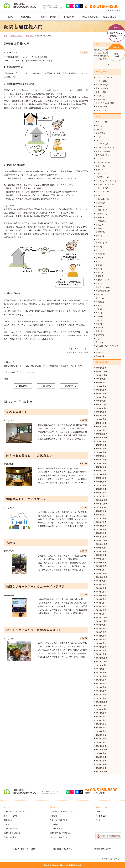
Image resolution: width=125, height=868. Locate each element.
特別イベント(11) (102, 110)
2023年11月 (100, 434)
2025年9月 (100, 383)
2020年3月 (100, 570)
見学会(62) (100, 96)
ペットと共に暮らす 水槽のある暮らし (34, 630)
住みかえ (99, 203)
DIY (97, 137)
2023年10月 (100, 438)
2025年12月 (100, 371)
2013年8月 (100, 753)
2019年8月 (100, 588)
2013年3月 (100, 761)
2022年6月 (100, 482)
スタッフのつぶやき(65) (105, 103)
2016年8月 (100, 717)
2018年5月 (100, 640)
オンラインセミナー (104, 148)
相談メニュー (27, 17)
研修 (98, 331)
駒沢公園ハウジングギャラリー (108, 346)
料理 (98, 283)
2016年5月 (100, 728)
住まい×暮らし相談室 (12, 833)
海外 (98, 313)
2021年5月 (100, 526)
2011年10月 (100, 772)
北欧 (98, 236)
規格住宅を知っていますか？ (26, 499)
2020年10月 (100, 548)
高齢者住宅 (100, 356)
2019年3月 (100, 606)
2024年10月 (100, 408)
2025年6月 (100, 390)
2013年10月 (100, 750)
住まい (98, 195)
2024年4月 (100, 423)
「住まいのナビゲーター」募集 (23, 849)
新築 (98, 294)
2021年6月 (100, 522)
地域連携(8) (100, 99)
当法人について (110, 17)
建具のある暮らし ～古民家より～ (31, 455)
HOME (10, 17)
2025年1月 (100, 397)
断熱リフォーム (102, 287)
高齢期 (98, 353)
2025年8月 (100, 386)
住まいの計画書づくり (58, 820)
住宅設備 (99, 221)
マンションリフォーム (104, 184)
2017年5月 (100, 684)
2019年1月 (100, 614)
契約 (98, 247)
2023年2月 (100, 463)
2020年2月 (100, 573)
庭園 (98, 265)
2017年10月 (100, 665)
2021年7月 (100, 518)
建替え (98, 272)
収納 (98, 239)
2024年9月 (100, 412)
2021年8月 (100, 515)
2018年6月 (100, 636)
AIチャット (100, 122)
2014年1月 (100, 746)
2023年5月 (100, 456)
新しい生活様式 (102, 291)
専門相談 (99, 254)
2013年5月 (100, 757)
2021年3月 (100, 533)
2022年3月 (100, 489)
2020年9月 (100, 551)
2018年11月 (100, 621)
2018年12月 (100, 617)
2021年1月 (100, 537)
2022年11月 (100, 471)
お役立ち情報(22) (102, 85)
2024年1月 (100, 430)
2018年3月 (100, 647)
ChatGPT (99, 133)
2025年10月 (100, 379)
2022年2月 (100, 493)
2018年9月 (100, 628)
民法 (98, 305)
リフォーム (100, 188)
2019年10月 (100, 581)
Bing (98, 129)
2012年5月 (100, 768)
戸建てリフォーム (103, 280)
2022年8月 (100, 474)
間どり (98, 342)
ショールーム (101, 162)
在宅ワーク (100, 243)
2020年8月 (100, 555)
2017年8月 (100, 672)
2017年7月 (100, 676)
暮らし (98, 298)
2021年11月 (100, 504)
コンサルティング (57, 829)
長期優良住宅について (102, 849)
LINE (98, 140)
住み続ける (100, 210)
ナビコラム (30, 36)
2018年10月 (100, 625)
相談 (98, 324)
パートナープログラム (58, 837)
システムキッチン (103, 155)
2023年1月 (100, 467)
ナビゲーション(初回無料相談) (62, 811)
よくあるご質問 (112, 10)
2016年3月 (100, 735)
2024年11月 (100, 405)
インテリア (100, 144)
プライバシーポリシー (113, 859)
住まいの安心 (101, 199)
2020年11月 (100, 544)
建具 (98, 269)
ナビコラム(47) (102, 107)
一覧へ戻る (46, 386)
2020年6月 (100, 562)
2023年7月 (100, 449)
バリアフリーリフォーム (105, 181)
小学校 (98, 258)
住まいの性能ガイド (12, 837)
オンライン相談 (102, 151)
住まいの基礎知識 (90, 17)
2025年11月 (100, 375)
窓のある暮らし (17, 412)
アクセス (99, 820)
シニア (98, 159)
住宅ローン (100, 214)
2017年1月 (100, 698)
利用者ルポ (69, 17)
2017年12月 (100, 658)
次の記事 (69, 386)
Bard (98, 126)
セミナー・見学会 (48, 17)
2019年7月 (100, 592)
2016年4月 (100, 731)
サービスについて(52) (104, 77)
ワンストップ (101, 192)
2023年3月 (100, 460)
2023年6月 (100, 452)
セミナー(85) (101, 92)
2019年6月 (100, 595)
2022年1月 (100, 496)
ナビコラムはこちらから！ (25, 372)
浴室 (98, 309)
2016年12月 (100, 702)
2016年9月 (100, 713)
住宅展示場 (100, 217)
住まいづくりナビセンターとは (16, 811)
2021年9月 (100, 511)
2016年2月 (100, 739)
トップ (6, 807)
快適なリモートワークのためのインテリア (35, 586)
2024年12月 (100, 401)
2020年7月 (100, 559)
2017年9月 (100, 669)
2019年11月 (100, 577)
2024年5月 (100, 419)
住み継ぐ (99, 206)
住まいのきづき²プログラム (60, 833)
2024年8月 (100, 416)
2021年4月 (100, 529)
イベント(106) (101, 81)
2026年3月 (100, 368)
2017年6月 (100, 680)
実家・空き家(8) (102, 88)
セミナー (99, 166)
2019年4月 (100, 603)
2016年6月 (100, 724)
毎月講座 (99, 302)
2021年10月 (100, 507)
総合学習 (99, 335)
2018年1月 (100, 654)
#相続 (6, 379)
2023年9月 (100, 441)
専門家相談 (54, 824)
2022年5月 (100, 485)
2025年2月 (100, 394)
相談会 (98, 327)
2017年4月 (100, 687)
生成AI (98, 317)
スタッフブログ (16, 36)
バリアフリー (101, 177)
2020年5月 (100, 566)
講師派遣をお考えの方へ (62, 849)
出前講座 (99, 232)
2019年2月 (100, 610)
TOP (6, 36)
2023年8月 (100, 445)
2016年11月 (100, 706)
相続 (98, 320)
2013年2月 (100, 764)
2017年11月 (100, 662)
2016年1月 (100, 742)
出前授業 (99, 228)
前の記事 (23, 386)
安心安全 (99, 250)
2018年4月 (100, 643)
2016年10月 (100, 709)
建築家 (98, 276)
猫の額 (11, 543)
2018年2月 (100, 650)
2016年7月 (100, 720)
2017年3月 (100, 691)
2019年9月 (100, 584)
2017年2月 (100, 694)
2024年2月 (100, 427)
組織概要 (99, 811)
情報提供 (53, 816)
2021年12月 (100, 500)
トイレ (98, 170)
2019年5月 (100, 599)
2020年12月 (100, 540)
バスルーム (100, 173)
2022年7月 (100, 478)
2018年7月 (100, 632)
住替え (98, 225)
